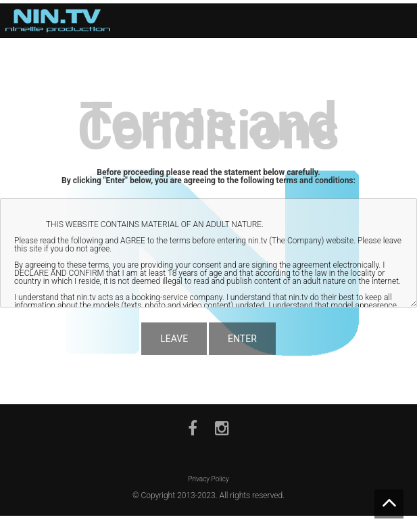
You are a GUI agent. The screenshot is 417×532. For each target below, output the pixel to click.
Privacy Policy (208, 479)
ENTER (242, 339)
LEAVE (174, 339)
